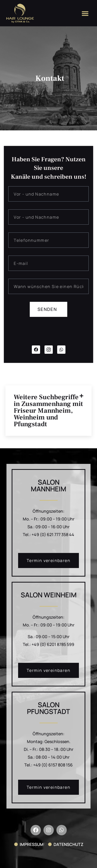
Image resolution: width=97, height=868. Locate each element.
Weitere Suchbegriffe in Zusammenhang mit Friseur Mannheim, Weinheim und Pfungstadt (48, 411)
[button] (85, 13)
